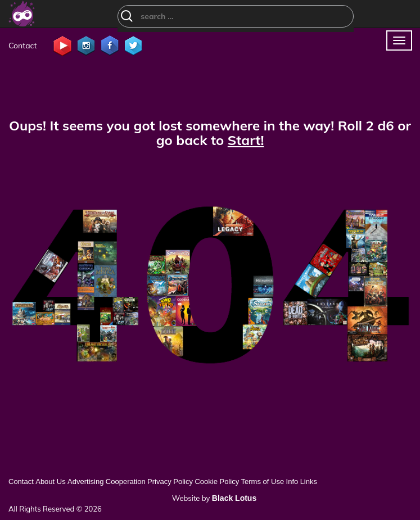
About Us (50, 481)
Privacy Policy (170, 481)
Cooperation (126, 481)
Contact (22, 46)
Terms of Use (263, 481)
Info (292, 481)
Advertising (85, 481)
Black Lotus (234, 498)
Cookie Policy (217, 481)
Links (309, 481)
